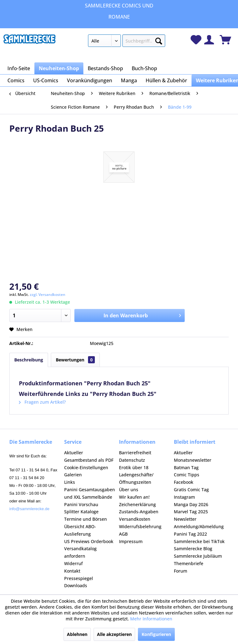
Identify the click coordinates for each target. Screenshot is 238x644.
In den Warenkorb (142, 315)
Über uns (129, 490)
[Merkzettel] (196, 40)
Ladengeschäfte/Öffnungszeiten (136, 478)
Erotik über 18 (134, 467)
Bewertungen (75, 360)
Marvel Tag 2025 (191, 512)
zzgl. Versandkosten (48, 295)
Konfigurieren (156, 634)
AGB (123, 534)
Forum (181, 571)
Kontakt (72, 571)
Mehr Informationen (151, 619)
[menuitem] (127, 42)
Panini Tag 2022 (190, 534)
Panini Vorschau (81, 504)
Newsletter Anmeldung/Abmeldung (199, 523)
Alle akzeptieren (114, 634)
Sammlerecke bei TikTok (199, 541)
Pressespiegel (79, 578)
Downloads (76, 585)
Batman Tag (186, 467)
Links (70, 482)
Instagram (184, 497)
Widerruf (73, 563)
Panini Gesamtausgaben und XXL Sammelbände (90, 493)
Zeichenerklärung (137, 504)
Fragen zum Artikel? (42, 402)
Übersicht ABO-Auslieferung (80, 530)
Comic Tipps (187, 475)
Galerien (73, 475)
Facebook (184, 482)
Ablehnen (77, 634)
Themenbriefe (189, 563)
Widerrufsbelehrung (140, 526)
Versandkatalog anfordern (80, 552)
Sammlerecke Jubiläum (198, 556)
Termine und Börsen (86, 519)
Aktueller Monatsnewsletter (193, 456)
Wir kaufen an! (134, 497)
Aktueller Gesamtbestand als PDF (89, 456)
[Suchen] (159, 40)
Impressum (131, 541)
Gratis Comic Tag (191, 490)
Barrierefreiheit (135, 453)
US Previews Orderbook (89, 541)
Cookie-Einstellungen (86, 467)
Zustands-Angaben (139, 512)
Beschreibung (29, 360)
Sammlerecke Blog (193, 549)
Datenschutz (132, 460)
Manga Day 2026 (191, 504)
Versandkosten (135, 519)
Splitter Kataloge (81, 512)
